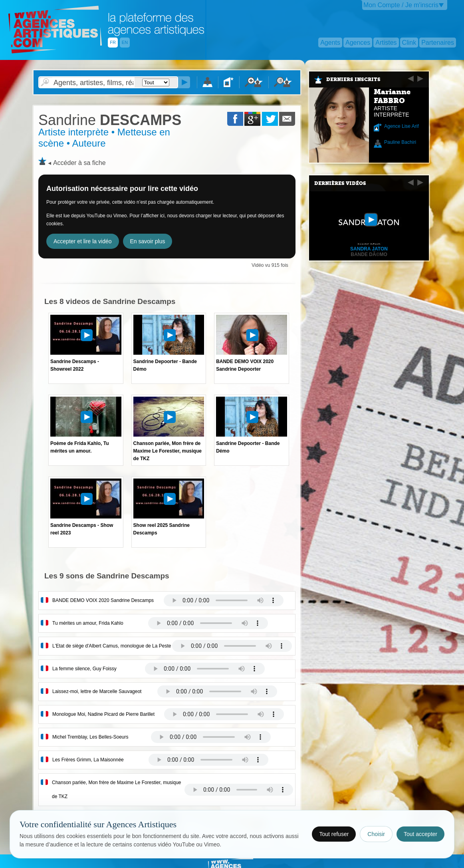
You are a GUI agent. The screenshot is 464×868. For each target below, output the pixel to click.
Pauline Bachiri (400, 142)
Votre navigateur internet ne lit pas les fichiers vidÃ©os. (224, 600)
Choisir (376, 834)
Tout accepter (420, 834)
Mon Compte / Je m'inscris (401, 5)
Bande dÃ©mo (369, 254)
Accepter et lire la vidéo (83, 241)
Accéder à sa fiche (79, 163)
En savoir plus (148, 241)
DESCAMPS (110, 120)
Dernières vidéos (340, 183)
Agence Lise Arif (402, 126)
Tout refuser (334, 834)
